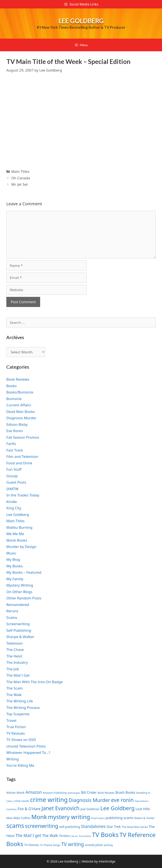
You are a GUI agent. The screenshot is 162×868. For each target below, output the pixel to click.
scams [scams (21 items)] (15, 825)
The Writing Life (20, 701)
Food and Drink (19, 463)
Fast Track (15, 450)
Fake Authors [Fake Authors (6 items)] (142, 801)
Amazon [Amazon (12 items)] (34, 792)
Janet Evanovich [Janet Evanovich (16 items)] (60, 808)
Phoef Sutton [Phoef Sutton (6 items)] (98, 818)
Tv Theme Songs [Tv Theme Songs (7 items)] (50, 845)
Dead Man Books (21, 412)
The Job (13, 669)
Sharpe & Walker (20, 637)
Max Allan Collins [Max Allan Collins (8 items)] (18, 818)
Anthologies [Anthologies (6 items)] (74, 793)
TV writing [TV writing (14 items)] (73, 844)
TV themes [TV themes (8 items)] (32, 845)
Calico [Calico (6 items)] (10, 801)
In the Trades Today (23, 495)
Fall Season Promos (23, 437)
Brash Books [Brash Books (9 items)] (125, 792)
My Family (15, 579)
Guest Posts (16, 482)
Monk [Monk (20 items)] (39, 817)
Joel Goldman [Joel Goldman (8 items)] (90, 809)
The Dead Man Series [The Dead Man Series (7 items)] (135, 827)
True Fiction (16, 727)
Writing (13, 759)
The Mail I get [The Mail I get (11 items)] (28, 836)
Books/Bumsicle (20, 392)
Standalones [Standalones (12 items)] (93, 826)
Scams (12, 617)
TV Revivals (16, 733)
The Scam (14, 688)
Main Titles (20, 171)
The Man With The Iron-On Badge (35, 682)
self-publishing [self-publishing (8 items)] (70, 827)
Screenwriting (18, 624)
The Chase (15, 650)
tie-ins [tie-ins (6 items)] (75, 836)
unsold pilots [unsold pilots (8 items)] (94, 845)
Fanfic (11, 444)
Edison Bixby (17, 424)
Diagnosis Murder (21, 418)
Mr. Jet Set (20, 184)
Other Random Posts (24, 598)
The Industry (17, 662)
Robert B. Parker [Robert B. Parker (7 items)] (144, 818)
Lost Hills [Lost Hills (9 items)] (143, 809)
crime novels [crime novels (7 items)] (21, 801)
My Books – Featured (24, 572)
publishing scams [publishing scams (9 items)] (119, 818)
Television (15, 643)
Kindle (12, 502)
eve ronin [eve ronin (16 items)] (122, 800)
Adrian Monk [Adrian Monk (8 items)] (15, 793)
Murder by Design (21, 547)
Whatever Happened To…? (28, 752)
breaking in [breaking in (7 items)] (143, 793)
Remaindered (18, 605)
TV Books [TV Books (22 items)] (105, 835)
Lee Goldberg (81, 21)
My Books (14, 566)
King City (14, 508)
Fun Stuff (14, 469)
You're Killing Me (20, 765)
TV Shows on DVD (21, 740)
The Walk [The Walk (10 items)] (50, 836)
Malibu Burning (19, 527)
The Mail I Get (18, 675)
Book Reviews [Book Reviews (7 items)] (106, 793)
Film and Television (22, 456)
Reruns (12, 611)
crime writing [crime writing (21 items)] (49, 800)
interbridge (107, 861)
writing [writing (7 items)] (108, 845)
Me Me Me (15, 534)
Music (11, 553)
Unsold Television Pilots (26, 746)
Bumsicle (14, 399)
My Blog (13, 559)
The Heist (14, 656)
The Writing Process (23, 708)
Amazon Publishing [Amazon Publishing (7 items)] (55, 793)
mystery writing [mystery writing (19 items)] (69, 817)
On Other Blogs (19, 592)
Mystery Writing (20, 585)
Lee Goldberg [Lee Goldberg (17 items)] (117, 808)
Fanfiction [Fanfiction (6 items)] (12, 809)
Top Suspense (18, 714)
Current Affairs (19, 405)
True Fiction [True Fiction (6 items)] (85, 836)
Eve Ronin (15, 431)
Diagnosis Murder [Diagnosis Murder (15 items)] (89, 800)
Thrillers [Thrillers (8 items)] (65, 836)
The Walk (14, 695)
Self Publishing (19, 630)
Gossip (12, 476)
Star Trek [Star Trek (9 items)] (114, 827)
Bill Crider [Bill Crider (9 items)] (89, 792)
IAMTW (12, 489)
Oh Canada (21, 178)
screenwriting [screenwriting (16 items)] (42, 826)
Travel (11, 720)
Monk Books (17, 540)
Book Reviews (18, 379)
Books (12, 386)
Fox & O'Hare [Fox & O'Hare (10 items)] (29, 809)
